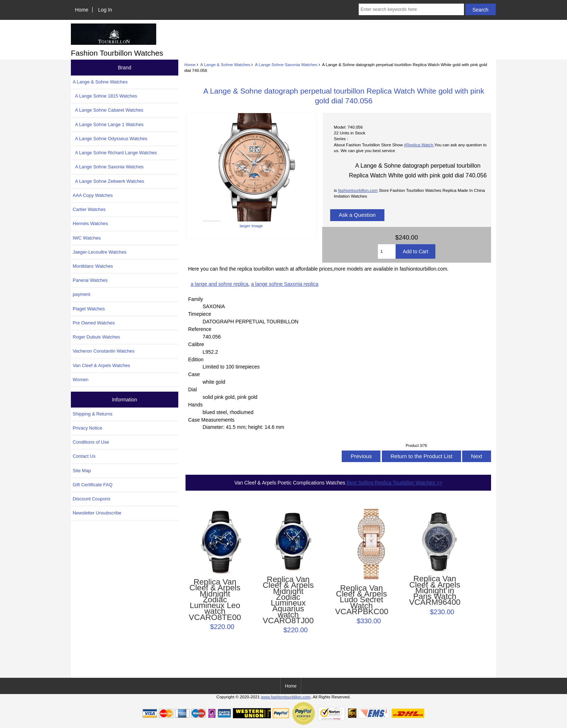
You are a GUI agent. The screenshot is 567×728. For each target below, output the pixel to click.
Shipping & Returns (93, 414)
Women (81, 380)
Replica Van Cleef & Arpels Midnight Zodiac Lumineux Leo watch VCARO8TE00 (215, 600)
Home (82, 10)
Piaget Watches (89, 309)
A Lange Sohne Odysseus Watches (110, 139)
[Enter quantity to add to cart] (387, 251)
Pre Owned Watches (94, 323)
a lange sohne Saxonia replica (285, 284)
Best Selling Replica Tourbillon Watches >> (394, 483)
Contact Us (84, 456)
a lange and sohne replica (219, 284)
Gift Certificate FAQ (93, 485)
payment (82, 294)
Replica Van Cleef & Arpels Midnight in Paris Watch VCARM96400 (435, 591)
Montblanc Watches (93, 266)
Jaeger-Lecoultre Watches (99, 252)
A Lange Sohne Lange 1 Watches (108, 124)
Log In (105, 10)
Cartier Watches (89, 209)
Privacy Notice (87, 428)
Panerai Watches (90, 280)
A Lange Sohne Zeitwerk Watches (108, 181)
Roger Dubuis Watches (96, 337)
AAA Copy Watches (93, 195)
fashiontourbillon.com (358, 190)
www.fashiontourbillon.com (286, 697)
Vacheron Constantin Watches (104, 351)
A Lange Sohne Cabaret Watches (108, 110)
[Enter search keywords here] (411, 9)
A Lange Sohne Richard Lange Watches (115, 153)
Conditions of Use (91, 442)
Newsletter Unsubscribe (97, 513)
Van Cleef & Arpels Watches (101, 365)
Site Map (82, 471)
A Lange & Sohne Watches (225, 64)
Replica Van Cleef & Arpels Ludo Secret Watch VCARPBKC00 (362, 600)
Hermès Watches (90, 223)
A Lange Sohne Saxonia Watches (286, 64)
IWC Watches (87, 238)
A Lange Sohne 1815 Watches (105, 96)
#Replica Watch (419, 145)
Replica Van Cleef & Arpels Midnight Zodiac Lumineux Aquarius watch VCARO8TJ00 (288, 600)
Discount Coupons (91, 499)
